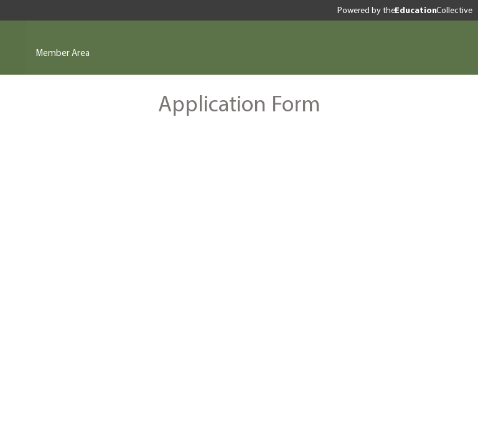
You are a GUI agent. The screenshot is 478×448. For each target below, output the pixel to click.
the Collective (428, 10)
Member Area (63, 53)
